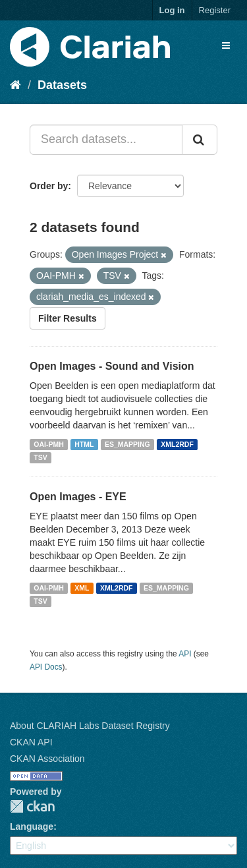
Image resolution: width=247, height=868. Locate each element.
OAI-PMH (49, 444)
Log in (172, 10)
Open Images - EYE (78, 497)
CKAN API (31, 742)
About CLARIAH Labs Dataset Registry (90, 726)
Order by (49, 186)
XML (82, 588)
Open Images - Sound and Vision (112, 366)
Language (32, 826)
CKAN (32, 806)
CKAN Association (47, 759)
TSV (40, 457)
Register (215, 10)
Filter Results (68, 318)
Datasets (62, 85)
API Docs (46, 667)
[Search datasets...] (106, 140)
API (185, 654)
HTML (84, 444)
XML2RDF (177, 444)
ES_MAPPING (127, 444)
